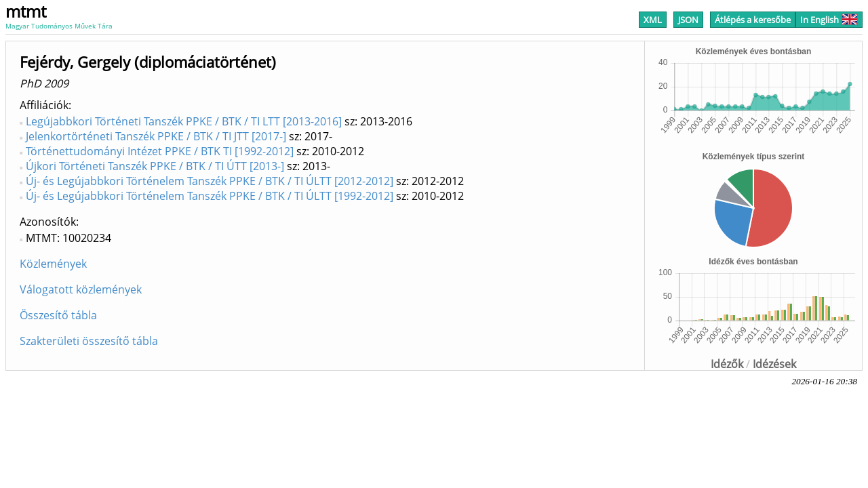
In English (829, 20)
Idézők (727, 364)
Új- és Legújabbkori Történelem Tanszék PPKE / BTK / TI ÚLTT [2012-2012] (210, 181)
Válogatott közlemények (81, 289)
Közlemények (53, 264)
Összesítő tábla (58, 315)
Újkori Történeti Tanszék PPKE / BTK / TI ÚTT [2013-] (155, 166)
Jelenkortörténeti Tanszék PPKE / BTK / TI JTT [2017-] (156, 136)
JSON (688, 20)
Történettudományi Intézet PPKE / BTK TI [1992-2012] (160, 151)
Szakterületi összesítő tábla (89, 341)
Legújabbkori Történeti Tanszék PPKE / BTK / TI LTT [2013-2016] (184, 121)
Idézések (774, 364)
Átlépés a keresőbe (753, 20)
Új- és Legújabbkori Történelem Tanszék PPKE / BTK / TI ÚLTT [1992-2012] (210, 196)
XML (653, 20)
